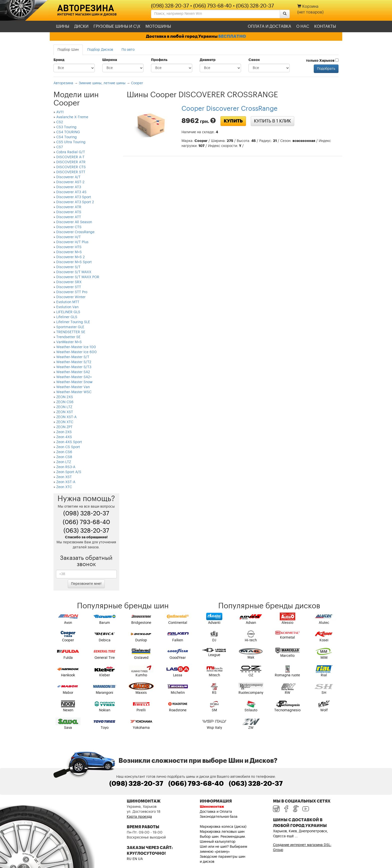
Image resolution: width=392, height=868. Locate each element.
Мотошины (158, 26)
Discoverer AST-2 (70, 182)
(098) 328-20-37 (170, 6)
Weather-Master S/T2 (74, 362)
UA (140, 859)
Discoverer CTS (69, 227)
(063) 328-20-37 (255, 6)
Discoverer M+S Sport (74, 262)
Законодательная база (219, 817)
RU (129, 859)
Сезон (254, 60)
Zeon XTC (64, 487)
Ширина (110, 60)
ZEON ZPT (64, 427)
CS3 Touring (66, 127)
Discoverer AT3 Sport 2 (75, 202)
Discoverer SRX (69, 282)
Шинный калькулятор (218, 842)
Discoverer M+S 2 (70, 257)
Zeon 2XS (64, 432)
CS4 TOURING (68, 132)
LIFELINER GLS (68, 312)
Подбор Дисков (100, 50)
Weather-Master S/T (73, 357)
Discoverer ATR (69, 207)
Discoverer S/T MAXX (74, 272)
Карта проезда (139, 817)
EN (135, 859)
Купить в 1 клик (272, 121)
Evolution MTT (68, 302)
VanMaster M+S (69, 342)
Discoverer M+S (69, 252)
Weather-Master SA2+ (74, 377)
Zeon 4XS (64, 437)
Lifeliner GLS (67, 317)
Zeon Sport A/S (69, 472)
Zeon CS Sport (68, 447)
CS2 (60, 122)
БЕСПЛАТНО (232, 36)
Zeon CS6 (64, 452)
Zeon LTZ (64, 462)
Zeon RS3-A (66, 467)
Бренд (59, 60)
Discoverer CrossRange (75, 232)
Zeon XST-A (66, 482)
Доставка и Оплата (216, 812)
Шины (63, 26)
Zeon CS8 (64, 457)
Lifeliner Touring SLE (73, 322)
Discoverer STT (69, 287)
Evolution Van (67, 307)
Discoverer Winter (71, 297)
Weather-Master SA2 (73, 372)
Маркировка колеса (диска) (223, 827)
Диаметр (208, 60)
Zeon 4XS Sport (69, 442)
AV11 (60, 112)
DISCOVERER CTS (71, 167)
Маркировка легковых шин (222, 832)
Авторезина (86, 8)
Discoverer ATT (69, 217)
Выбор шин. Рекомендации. (223, 837)
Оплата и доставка (269, 26)
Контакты (325, 26)
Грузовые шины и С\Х (117, 26)
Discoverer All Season (74, 222)
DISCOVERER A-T (70, 157)
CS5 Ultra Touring (71, 142)
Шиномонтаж (212, 807)
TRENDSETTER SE (71, 332)
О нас (303, 26)
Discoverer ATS (69, 212)
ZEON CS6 (65, 402)
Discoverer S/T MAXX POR (78, 277)
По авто (128, 50)
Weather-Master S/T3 (74, 367)
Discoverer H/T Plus (72, 242)
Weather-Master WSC (74, 392)
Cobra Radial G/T (71, 152)
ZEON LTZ (64, 407)
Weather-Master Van (73, 387)
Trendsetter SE (68, 337)
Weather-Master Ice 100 (76, 347)
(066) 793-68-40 (212, 6)
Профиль (159, 60)
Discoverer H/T (68, 237)
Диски (81, 26)
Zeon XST (64, 477)
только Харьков (322, 60)
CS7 (59, 147)
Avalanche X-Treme (72, 117)
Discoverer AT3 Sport (74, 197)
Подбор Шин (68, 50)
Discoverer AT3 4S (71, 192)
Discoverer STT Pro (72, 292)
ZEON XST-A (66, 417)
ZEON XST (65, 412)
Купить (233, 121)
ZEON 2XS (65, 397)
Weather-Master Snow (74, 382)
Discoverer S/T (68, 267)
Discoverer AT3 (69, 187)
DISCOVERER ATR (71, 162)
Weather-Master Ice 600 (76, 352)
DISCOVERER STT (71, 172)
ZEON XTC (65, 422)
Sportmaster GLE (70, 327)
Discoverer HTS (69, 247)
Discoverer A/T (68, 177)
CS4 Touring (66, 137)
